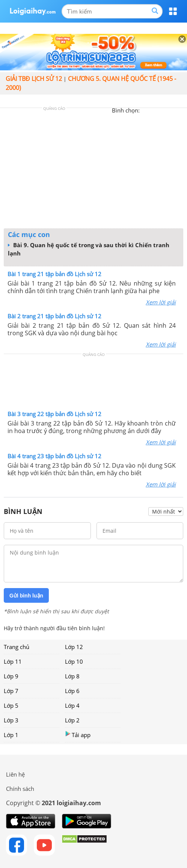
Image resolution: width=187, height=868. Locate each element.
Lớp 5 (11, 705)
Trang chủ (17, 647)
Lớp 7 (11, 691)
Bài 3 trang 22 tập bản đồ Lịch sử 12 (54, 414)
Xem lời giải (161, 302)
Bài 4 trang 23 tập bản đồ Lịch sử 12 (54, 456)
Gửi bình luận (26, 596)
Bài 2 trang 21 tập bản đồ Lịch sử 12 (54, 316)
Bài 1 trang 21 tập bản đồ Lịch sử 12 (54, 274)
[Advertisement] (93, 170)
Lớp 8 (72, 676)
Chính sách (20, 789)
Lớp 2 (72, 720)
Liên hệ (15, 774)
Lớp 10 (74, 661)
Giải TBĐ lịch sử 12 (34, 79)
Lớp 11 (13, 661)
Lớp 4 (72, 705)
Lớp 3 (11, 720)
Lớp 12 (74, 647)
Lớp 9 (11, 676)
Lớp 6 (72, 691)
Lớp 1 (11, 735)
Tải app (78, 735)
